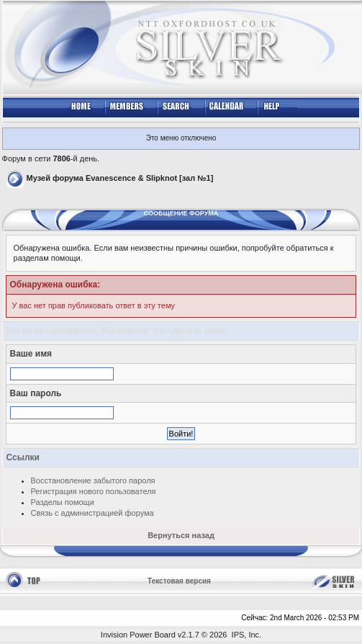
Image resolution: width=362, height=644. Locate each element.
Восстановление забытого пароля (93, 480)
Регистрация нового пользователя (94, 491)
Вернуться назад (181, 535)
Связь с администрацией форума (92, 513)
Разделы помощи (63, 502)
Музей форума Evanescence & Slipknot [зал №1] (120, 178)
